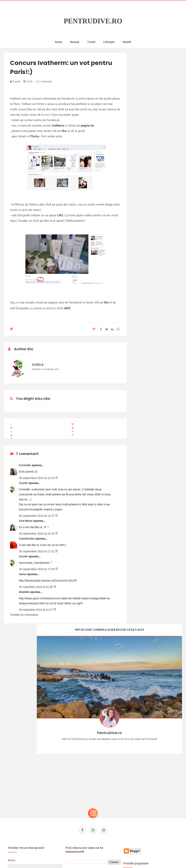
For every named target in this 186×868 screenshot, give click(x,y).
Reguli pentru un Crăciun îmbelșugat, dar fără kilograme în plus (159, 801)
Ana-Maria (26, 521)
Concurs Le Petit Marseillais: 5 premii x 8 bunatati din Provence (157, 761)
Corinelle (25, 465)
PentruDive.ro (93, 21)
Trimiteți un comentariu (24, 615)
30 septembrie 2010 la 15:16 (37, 534)
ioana (23, 574)
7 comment (44, 81)
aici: (68, 308)
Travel (91, 42)
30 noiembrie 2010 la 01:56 (36, 587)
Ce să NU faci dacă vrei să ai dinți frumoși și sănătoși (160, 781)
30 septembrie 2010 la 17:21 (37, 551)
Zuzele (24, 483)
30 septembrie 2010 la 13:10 (37, 478)
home (59, 42)
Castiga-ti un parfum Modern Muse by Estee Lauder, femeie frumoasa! (159, 741)
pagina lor (87, 126)
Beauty (75, 42)
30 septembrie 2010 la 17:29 (37, 569)
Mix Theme (126, 857)
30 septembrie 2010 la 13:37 (37, 516)
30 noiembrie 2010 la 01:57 (36, 610)
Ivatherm (58, 126)
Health (127, 42)
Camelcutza (27, 539)
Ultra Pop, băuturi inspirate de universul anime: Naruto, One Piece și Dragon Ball (159, 824)
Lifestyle (109, 42)
